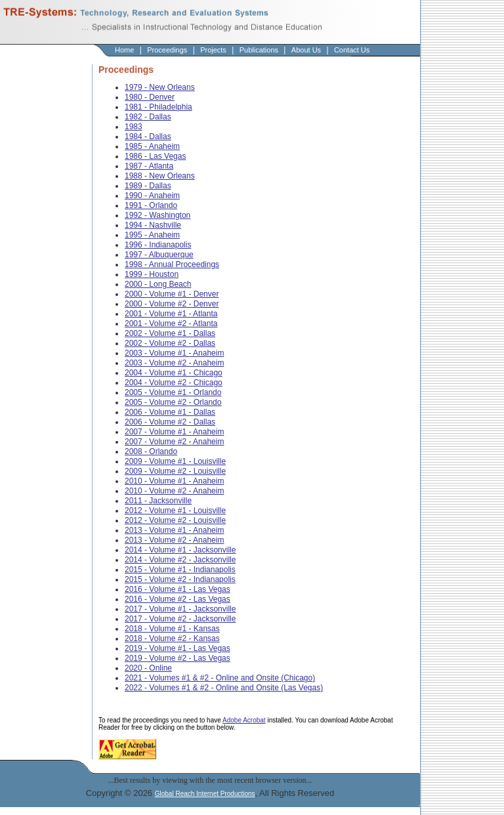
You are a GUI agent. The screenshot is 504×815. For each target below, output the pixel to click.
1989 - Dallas (148, 186)
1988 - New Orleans (160, 176)
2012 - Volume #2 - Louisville (175, 520)
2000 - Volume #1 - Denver (172, 294)
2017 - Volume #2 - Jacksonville (180, 619)
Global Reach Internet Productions (205, 794)
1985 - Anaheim (152, 146)
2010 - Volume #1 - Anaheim (174, 481)
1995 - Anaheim (152, 235)
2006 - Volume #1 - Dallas (170, 412)
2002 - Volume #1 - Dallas (170, 333)
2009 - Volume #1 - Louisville (175, 461)
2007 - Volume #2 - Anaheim (174, 442)
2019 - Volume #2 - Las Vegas (178, 658)
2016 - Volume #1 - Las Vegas (178, 589)
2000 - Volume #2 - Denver (172, 304)
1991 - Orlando (151, 205)
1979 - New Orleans (160, 87)
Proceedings (167, 50)
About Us (306, 50)
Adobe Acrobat (244, 720)
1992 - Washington (157, 215)
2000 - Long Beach (158, 284)
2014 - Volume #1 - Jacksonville (180, 550)
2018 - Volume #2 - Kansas (172, 638)
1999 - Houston (152, 274)
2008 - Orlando (151, 451)
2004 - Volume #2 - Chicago (174, 383)
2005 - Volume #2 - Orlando (173, 402)
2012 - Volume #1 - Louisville (175, 511)
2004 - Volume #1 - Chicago (174, 373)
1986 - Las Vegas (155, 156)
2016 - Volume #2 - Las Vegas (178, 599)
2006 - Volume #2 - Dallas (170, 422)
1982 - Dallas (148, 117)
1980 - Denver (150, 97)
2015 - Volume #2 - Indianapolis (180, 579)
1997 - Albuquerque (159, 255)
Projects (213, 50)
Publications (259, 50)
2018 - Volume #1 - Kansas (172, 629)
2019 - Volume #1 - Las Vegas (178, 648)
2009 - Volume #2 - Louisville (175, 471)
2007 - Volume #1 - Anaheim (174, 432)
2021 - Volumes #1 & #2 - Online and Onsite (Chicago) (220, 678)
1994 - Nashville (153, 225)
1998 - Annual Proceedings (172, 264)
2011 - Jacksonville (158, 501)
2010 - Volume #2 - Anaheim (174, 491)
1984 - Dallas (148, 136)
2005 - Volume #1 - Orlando (173, 392)
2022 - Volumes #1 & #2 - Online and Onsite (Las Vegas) (224, 688)
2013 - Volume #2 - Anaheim (174, 540)
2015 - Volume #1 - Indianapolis (180, 570)
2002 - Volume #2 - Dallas (170, 343)
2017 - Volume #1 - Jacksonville (180, 609)
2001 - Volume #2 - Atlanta (171, 324)
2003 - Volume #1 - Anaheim (174, 353)
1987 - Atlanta (149, 166)
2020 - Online (148, 668)
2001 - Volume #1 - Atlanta (171, 314)
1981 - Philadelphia (158, 107)
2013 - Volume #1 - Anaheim (174, 530)
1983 (134, 127)
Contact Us (352, 50)
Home (124, 50)
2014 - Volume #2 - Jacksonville (180, 560)
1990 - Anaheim (152, 196)
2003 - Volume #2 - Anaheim (174, 363)
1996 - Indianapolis (158, 245)
